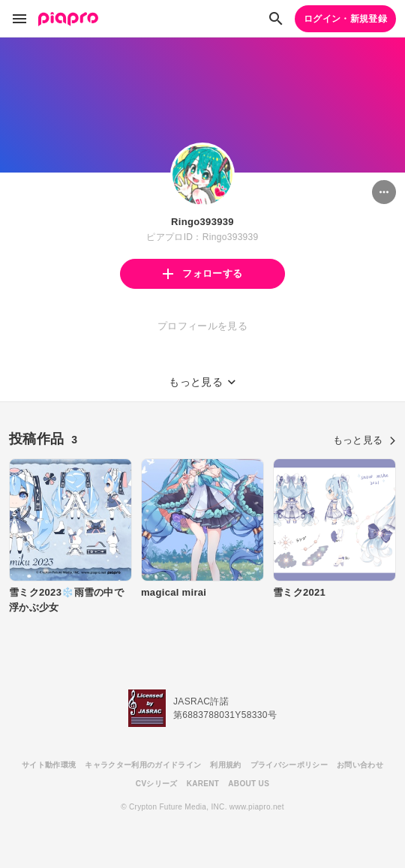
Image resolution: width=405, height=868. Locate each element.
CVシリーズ (157, 784)
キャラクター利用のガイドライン (143, 765)
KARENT (203, 784)
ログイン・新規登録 (345, 19)
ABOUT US (249, 784)
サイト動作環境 (49, 765)
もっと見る (364, 440)
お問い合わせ (360, 765)
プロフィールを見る (202, 326)
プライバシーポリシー (289, 765)
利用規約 (225, 765)
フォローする (202, 273)
